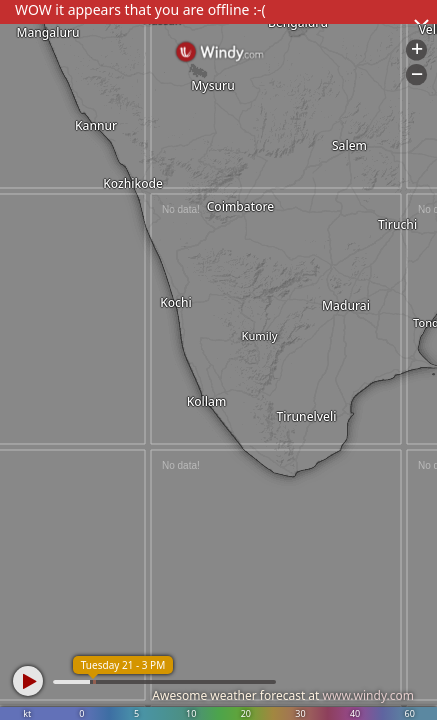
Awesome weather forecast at (283, 695)
